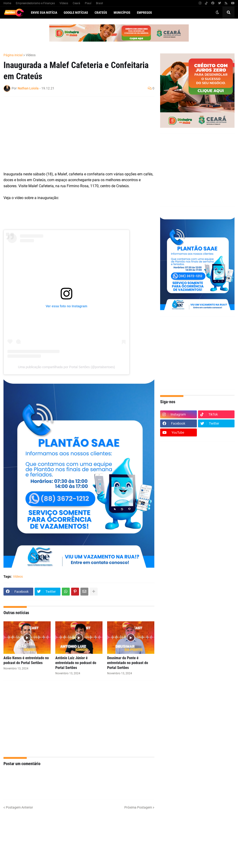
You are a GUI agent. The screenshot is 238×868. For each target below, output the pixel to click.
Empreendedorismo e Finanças (35, 3)
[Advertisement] (74, 134)
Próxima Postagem (138, 807)
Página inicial (13, 55)
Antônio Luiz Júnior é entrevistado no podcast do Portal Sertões (76, 663)
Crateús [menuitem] (101, 13)
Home (7, 3)
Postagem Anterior (19, 807)
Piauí (88, 3)
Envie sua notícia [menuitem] (44, 13)
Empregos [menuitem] (144, 13)
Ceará (76, 3)
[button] (217, 13)
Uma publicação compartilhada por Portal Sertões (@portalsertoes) (66, 367)
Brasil (99, 3)
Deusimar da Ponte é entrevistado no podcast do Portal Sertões (128, 663)
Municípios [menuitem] (122, 13)
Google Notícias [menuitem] (76, 13)
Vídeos (64, 3)
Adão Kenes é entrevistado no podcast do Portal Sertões (26, 660)
